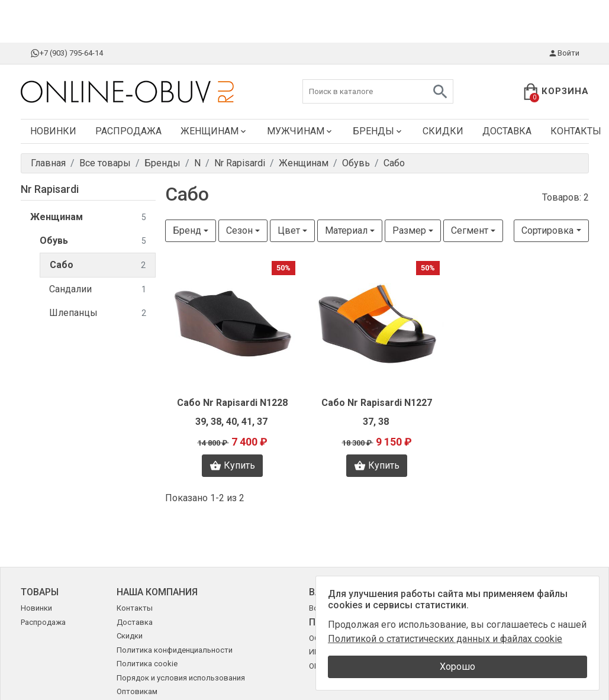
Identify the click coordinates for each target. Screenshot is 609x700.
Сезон (239, 230)
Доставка (507, 131)
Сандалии (98, 290)
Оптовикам (137, 691)
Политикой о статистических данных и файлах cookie (445, 639)
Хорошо (457, 667)
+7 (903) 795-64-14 (67, 53)
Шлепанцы (98, 313)
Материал (346, 230)
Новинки (53, 131)
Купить (232, 466)
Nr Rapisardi (50, 189)
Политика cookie (147, 664)
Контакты (135, 608)
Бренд (187, 230)
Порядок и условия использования (181, 678)
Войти (564, 53)
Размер (409, 230)
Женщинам (214, 131)
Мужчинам (300, 131)
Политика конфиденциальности (175, 650)
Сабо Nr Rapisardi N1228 (232, 403)
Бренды (378, 131)
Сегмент (470, 230)
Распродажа (128, 131)
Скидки (443, 131)
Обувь (93, 241)
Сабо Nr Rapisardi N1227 (377, 403)
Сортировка (547, 230)
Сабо (98, 265)
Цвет (289, 230)
